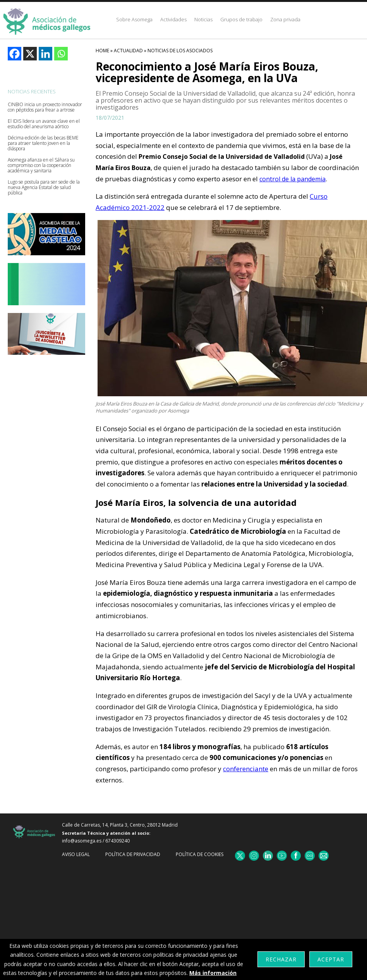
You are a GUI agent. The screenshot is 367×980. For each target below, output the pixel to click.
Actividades (173, 19)
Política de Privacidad (133, 854)
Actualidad (128, 51)
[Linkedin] (45, 54)
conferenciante (246, 769)
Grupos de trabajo (241, 19)
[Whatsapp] (61, 54)
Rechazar (281, 959)
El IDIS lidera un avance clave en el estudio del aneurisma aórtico (44, 124)
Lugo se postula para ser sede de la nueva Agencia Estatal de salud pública (44, 187)
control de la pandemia (292, 179)
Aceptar (331, 959)
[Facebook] (15, 54)
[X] (30, 54)
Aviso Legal (76, 854)
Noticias (203, 19)
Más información (213, 973)
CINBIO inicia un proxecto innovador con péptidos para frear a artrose (45, 107)
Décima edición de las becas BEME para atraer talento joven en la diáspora (43, 143)
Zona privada (285, 19)
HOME (102, 51)
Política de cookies (200, 854)
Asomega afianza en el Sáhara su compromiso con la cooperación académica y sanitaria (41, 165)
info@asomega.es (82, 841)
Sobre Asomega (134, 19)
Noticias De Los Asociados (180, 51)
